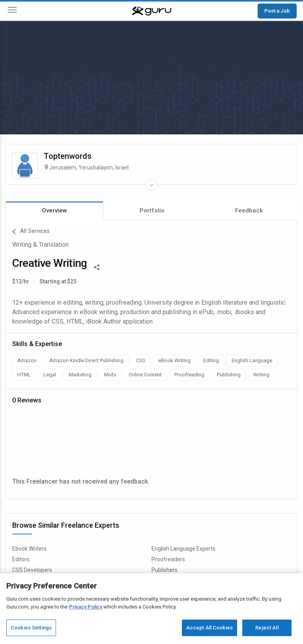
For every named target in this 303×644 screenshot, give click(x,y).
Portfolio (152, 210)
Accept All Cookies (209, 628)
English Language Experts (183, 549)
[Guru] (151, 11)
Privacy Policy (86, 607)
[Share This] (97, 266)
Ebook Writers (29, 549)
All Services (31, 232)
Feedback (249, 210)
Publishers (165, 570)
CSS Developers (32, 570)
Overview (54, 210)
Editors (21, 559)
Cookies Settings (31, 628)
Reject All (267, 628)
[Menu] (12, 11)
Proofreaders (168, 559)
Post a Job (277, 11)
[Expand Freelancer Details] (151, 185)
